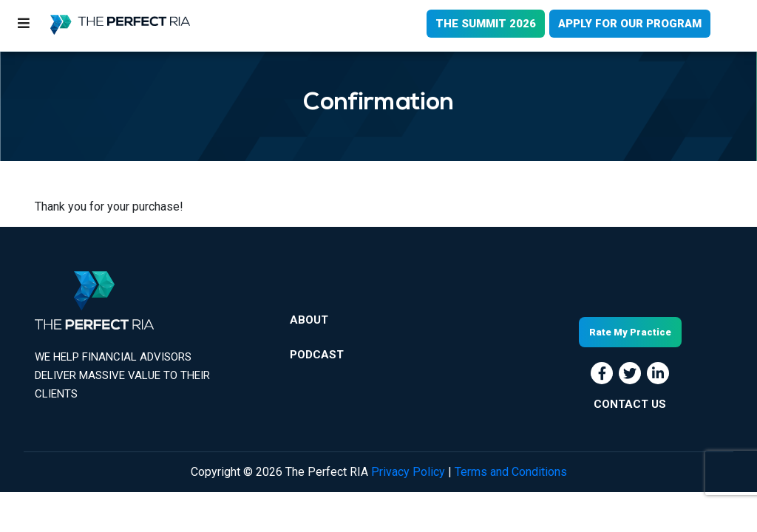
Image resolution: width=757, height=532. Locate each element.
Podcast (317, 355)
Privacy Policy (408, 472)
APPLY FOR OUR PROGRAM (630, 24)
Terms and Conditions (511, 472)
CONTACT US (630, 404)
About (309, 320)
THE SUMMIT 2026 (486, 24)
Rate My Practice (630, 332)
